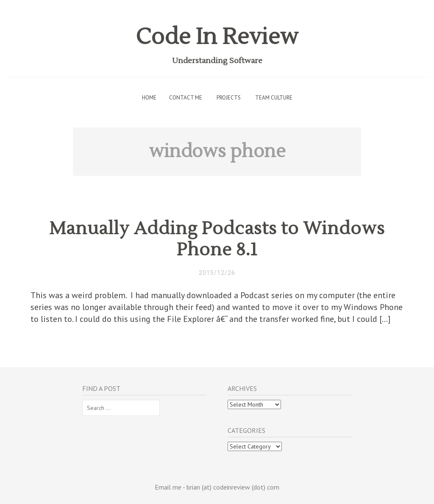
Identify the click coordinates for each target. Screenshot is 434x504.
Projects (229, 98)
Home (149, 98)
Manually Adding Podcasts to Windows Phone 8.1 (217, 239)
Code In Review (217, 37)
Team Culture (274, 98)
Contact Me (186, 98)
